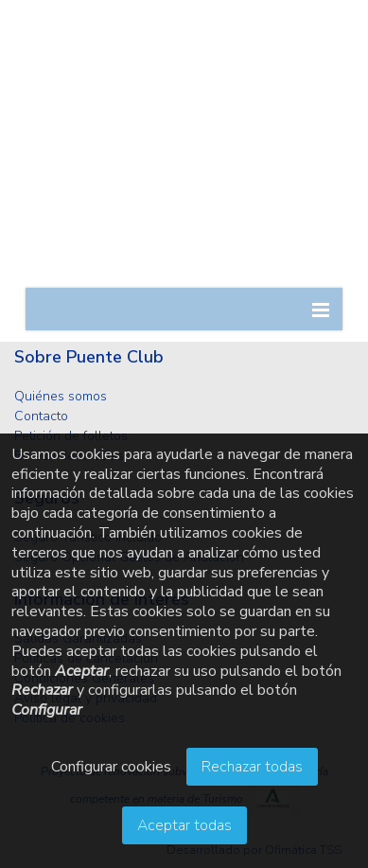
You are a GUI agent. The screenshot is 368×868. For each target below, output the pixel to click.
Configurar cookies (111, 767)
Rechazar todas (252, 767)
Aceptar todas (184, 825)
